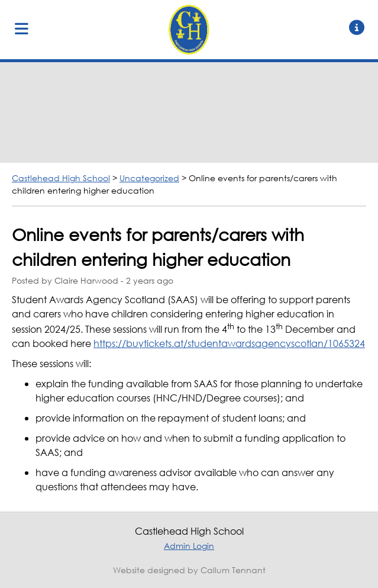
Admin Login (189, 546)
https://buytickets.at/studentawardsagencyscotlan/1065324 (229, 343)
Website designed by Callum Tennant (189, 570)
